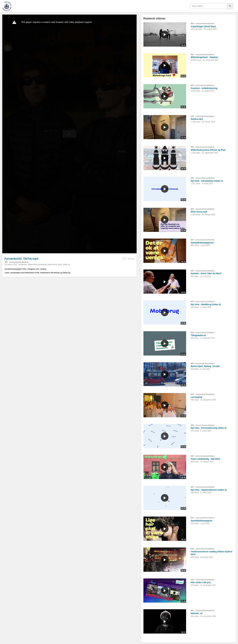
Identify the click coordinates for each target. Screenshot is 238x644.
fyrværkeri (23, 264)
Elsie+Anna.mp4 (199, 212)
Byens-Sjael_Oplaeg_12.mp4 (205, 366)
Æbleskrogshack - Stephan (204, 57)
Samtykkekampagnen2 (202, 243)
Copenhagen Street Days (203, 26)
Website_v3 (196, 613)
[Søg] (230, 6)
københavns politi (55, 264)
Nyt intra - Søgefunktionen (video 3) (209, 490)
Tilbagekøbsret (198, 335)
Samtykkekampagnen (201, 521)
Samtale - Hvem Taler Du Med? (206, 273)
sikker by (66, 264)
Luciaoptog (196, 397)
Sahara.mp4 (197, 119)
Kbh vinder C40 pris (201, 582)
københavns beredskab (37, 264)
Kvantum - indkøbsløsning (204, 88)
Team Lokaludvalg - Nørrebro (205, 459)
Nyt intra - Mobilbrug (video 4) (206, 304)
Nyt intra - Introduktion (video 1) (207, 181)
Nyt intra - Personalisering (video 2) (209, 428)
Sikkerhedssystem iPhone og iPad (208, 150)
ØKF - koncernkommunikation (16, 262)
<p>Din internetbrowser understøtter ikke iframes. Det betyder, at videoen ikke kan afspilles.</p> (69, 134)
